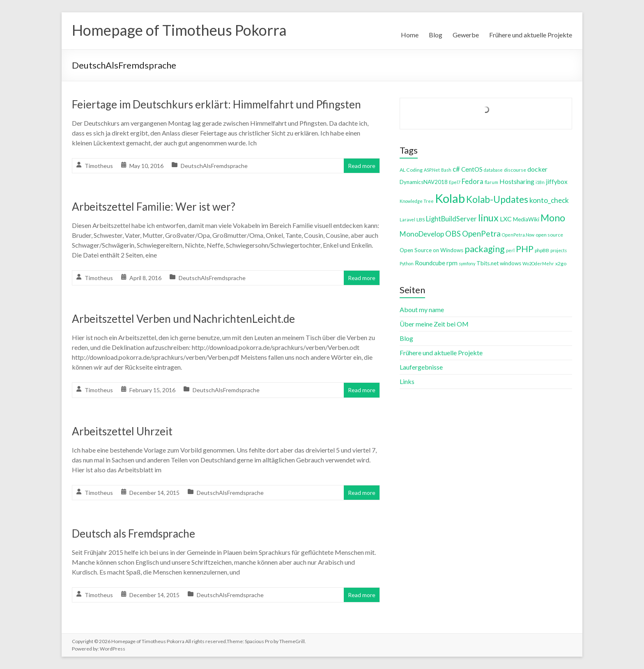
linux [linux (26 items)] (488, 218)
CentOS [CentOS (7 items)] (472, 169)
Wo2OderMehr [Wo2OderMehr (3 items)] (538, 263)
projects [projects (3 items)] (559, 250)
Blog (436, 35)
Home (410, 35)
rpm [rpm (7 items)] (452, 263)
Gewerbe (466, 35)
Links (407, 381)
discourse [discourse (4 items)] (515, 170)
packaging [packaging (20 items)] (485, 249)
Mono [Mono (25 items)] (553, 218)
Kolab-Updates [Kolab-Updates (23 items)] (497, 199)
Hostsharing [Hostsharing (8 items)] (517, 181)
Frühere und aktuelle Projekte (531, 35)
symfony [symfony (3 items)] (467, 263)
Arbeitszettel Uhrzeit (122, 431)
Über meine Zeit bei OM (434, 324)
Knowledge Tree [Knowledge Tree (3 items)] (417, 201)
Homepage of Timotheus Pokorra (179, 30)
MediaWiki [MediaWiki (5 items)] (526, 219)
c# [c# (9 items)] (456, 169)
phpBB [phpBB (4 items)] (542, 250)
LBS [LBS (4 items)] (421, 220)
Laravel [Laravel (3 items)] (407, 220)
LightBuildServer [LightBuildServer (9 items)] (451, 219)
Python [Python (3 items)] (407, 263)
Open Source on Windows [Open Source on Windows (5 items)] (431, 250)
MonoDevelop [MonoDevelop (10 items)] (422, 234)
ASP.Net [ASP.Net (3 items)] (432, 170)
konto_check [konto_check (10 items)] (549, 200)
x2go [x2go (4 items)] (561, 263)
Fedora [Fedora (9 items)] (473, 181)
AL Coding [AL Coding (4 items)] (411, 170)
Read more (362, 166)
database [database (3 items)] (493, 170)
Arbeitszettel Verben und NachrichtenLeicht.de (183, 319)
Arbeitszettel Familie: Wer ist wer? (154, 207)
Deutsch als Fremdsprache (133, 533)
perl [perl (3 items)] (510, 250)
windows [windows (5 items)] (511, 263)
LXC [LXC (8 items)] (506, 219)
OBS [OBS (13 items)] (453, 233)
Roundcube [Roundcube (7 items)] (430, 263)
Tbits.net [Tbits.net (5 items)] (488, 263)
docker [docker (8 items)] (537, 169)
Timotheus (99, 166)
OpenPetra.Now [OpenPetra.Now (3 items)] (518, 235)
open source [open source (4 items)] (549, 235)
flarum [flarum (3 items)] (491, 182)
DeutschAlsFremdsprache (214, 166)
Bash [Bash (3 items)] (446, 170)
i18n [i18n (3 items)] (540, 182)
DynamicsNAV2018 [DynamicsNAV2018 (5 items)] (424, 182)
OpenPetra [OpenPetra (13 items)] (481, 233)
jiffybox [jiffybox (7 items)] (557, 182)
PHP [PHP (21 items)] (525, 249)
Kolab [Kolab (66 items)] (450, 198)
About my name (422, 309)
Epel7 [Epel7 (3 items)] (455, 182)
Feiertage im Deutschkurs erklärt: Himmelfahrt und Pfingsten (216, 104)
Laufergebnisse (421, 367)
